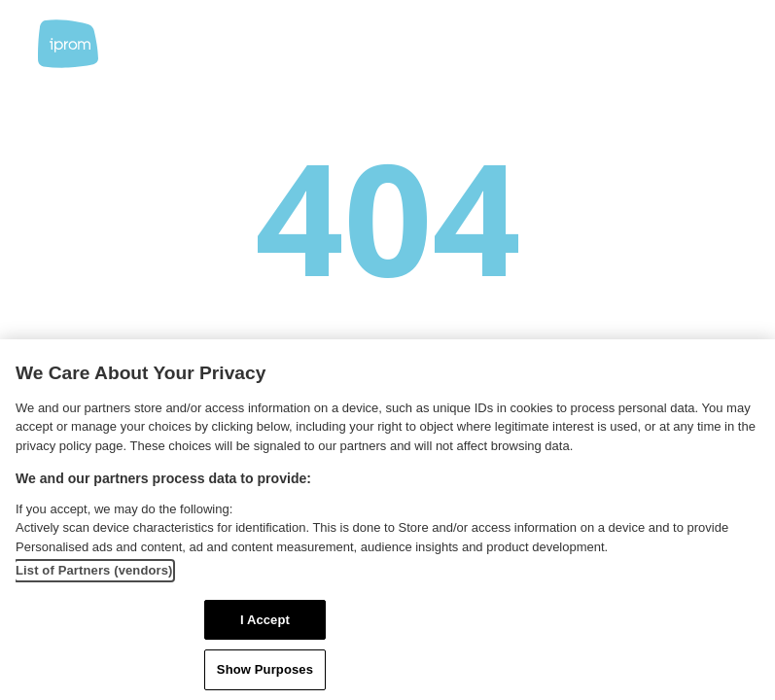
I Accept (265, 620)
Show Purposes (265, 669)
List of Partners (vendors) (94, 570)
